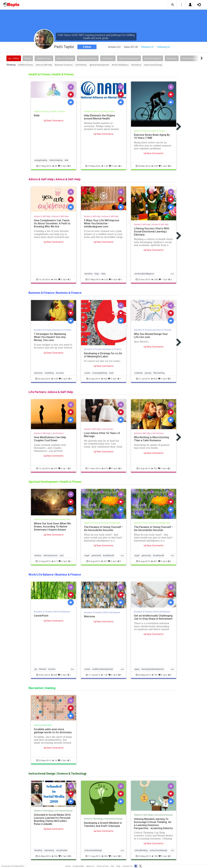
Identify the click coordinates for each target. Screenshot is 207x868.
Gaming (38, 725)
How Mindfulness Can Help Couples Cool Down (50, 439)
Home (68, 866)
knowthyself (109, 555)
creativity (139, 373)
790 (155, 856)
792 (155, 675)
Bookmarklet (78, 866)
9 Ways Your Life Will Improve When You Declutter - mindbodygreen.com (101, 223)
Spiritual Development (129, 59)
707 (104, 561)
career (87, 373)
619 (105, 468)
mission (52, 669)
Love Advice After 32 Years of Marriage (102, 435)
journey (148, 373)
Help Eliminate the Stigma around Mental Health (99, 117)
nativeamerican (50, 555)
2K (55, 166)
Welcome (89, 616)
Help (118, 866)
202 (104, 379)
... (172, 274)
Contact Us (127, 866)
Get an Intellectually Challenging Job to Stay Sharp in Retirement (153, 617)
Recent (28, 59)
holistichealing (56, 160)
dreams (38, 555)
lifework (43, 669)
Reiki (37, 115)
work (111, 373)
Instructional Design (191, 59)
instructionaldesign (93, 850)
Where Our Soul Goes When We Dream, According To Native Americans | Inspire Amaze (52, 526)
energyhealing (41, 160)
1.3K (105, 166)
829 (54, 675)
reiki (66, 160)
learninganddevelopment (153, 669)
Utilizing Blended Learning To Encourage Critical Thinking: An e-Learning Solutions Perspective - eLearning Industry (153, 824)
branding (38, 850)
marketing (49, 373)
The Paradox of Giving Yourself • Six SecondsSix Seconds (103, 528)
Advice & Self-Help (65, 59)
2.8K (155, 280)
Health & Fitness (44, 59)
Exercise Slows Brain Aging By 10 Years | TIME (152, 136)
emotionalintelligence (144, 274)
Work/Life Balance (153, 59)
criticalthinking (141, 850)
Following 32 (164, 47)
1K (55, 760)
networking (49, 850)
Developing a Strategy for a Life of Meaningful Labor (103, 355)
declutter (88, 274)
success (60, 373)
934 (55, 856)
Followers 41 (147, 47)
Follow (87, 47)
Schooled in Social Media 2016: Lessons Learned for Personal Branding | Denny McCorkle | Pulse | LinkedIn (53, 819)
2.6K (55, 379)
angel (87, 555)
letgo (97, 274)
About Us (90, 866)
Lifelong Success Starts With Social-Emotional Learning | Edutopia (152, 231)
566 (54, 280)
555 (54, 468)
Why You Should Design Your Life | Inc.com (151, 335)
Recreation (172, 59)
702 (154, 468)
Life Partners (108, 59)
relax (103, 274)
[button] (173, 5)
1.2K (104, 675)
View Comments (53, 121)
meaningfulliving (100, 373)
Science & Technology (43, 811)
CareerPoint (41, 616)
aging (137, 669)
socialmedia (62, 850)
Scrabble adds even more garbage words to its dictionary (53, 731)
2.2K (154, 166)
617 (55, 561)
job (36, 669)
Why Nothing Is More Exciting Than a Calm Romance (151, 439)
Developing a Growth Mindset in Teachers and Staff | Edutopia (103, 824)
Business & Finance (88, 59)
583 (105, 856)
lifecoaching (159, 373)
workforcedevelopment (103, 669)
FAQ (112, 866)
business (38, 373)
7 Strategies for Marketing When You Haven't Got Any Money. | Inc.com (50, 337)
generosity (96, 555)
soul (61, 555)
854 (154, 379)
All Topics (14, 59)
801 (154, 561)
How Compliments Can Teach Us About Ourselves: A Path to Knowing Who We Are (52, 223)
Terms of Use (102, 866)
